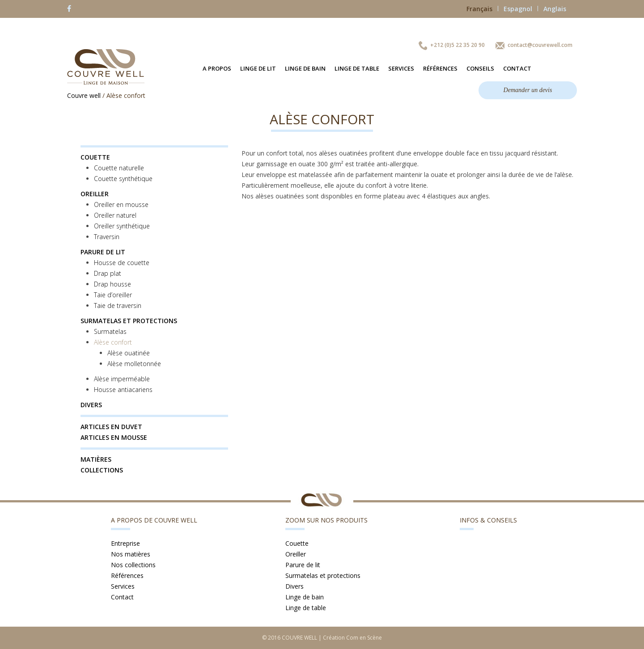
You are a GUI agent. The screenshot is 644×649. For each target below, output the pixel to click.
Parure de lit (103, 252)
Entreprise (125, 543)
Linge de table (357, 68)
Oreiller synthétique (122, 226)
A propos (217, 68)
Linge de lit (258, 68)
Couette (95, 157)
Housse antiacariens (123, 390)
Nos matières (131, 554)
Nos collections (133, 565)
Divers (91, 405)
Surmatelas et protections (129, 321)
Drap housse (112, 284)
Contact (517, 68)
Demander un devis (528, 90)
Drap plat (108, 273)
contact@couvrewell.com (540, 45)
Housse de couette (122, 263)
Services (401, 68)
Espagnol (521, 9)
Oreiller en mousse (121, 204)
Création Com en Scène (352, 638)
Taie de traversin (118, 306)
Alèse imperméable (122, 379)
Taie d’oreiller (113, 295)
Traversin (107, 237)
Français (482, 9)
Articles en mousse (114, 437)
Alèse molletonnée (134, 364)
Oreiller (95, 194)
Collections (102, 470)
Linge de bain (305, 68)
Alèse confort (113, 342)
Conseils (480, 68)
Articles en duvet (111, 427)
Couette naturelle (119, 168)
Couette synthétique (123, 179)
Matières (96, 459)
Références (440, 68)
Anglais (555, 9)
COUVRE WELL (299, 638)
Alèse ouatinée (129, 353)
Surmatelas (110, 331)
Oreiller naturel (115, 215)
